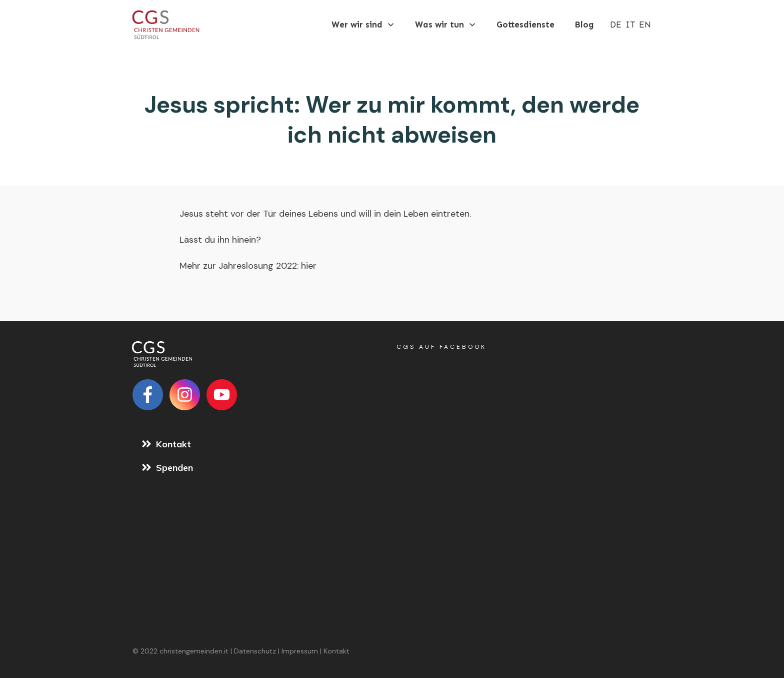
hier (307, 266)
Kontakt (336, 651)
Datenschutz (255, 651)
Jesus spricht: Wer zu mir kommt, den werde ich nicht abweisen (392, 120)
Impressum (300, 651)
